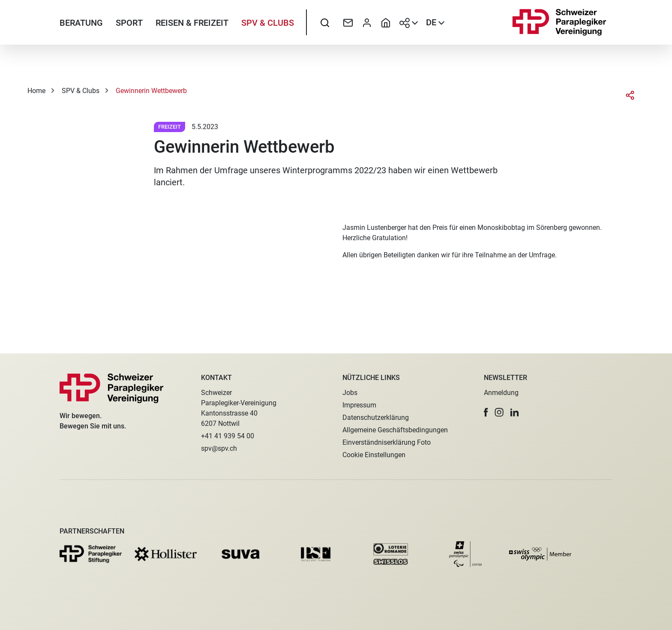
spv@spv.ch (219, 448)
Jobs (350, 393)
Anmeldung (501, 393)
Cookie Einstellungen (374, 455)
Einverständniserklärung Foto (387, 442)
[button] (486, 412)
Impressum (359, 405)
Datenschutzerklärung (376, 417)
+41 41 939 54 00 (228, 436)
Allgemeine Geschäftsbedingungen (395, 430)
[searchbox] (325, 28)
